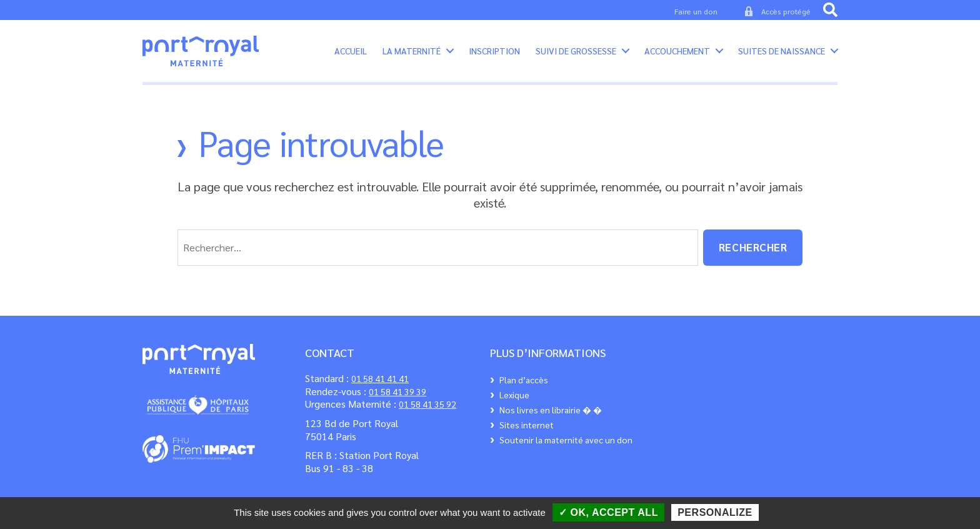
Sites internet (527, 433)
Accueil (351, 55)
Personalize (715, 512)
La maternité (412, 55)
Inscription (494, 55)
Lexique (514, 403)
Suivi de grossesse (576, 55)
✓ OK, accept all (608, 512)
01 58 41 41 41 (380, 387)
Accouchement (677, 55)
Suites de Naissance (782, 55)
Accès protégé (786, 11)
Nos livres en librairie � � (551, 418)
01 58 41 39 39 (397, 400)
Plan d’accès (524, 388)
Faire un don (696, 11)
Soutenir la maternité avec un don (566, 448)
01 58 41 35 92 (427, 413)
